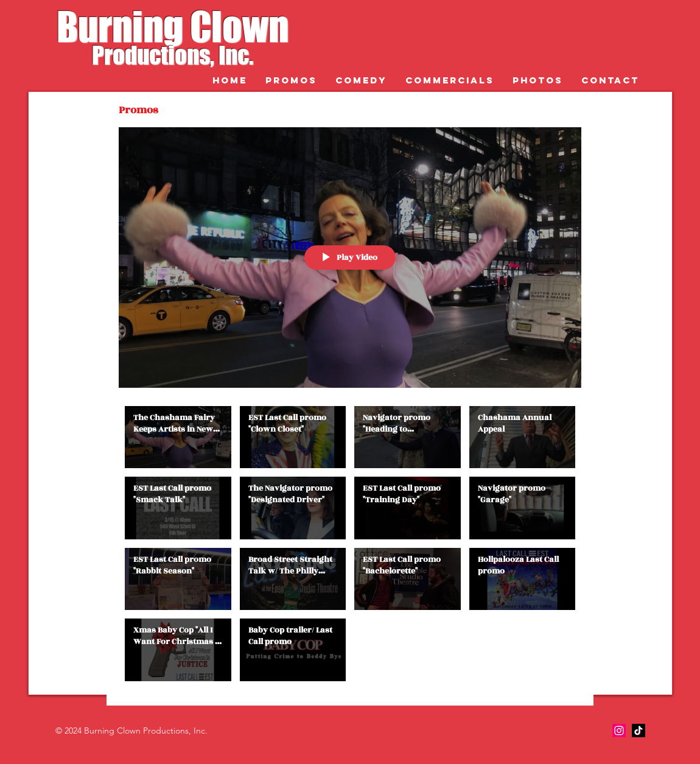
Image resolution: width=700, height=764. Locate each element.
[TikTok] (639, 731)
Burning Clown (173, 26)
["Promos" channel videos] (350, 546)
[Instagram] (619, 731)
